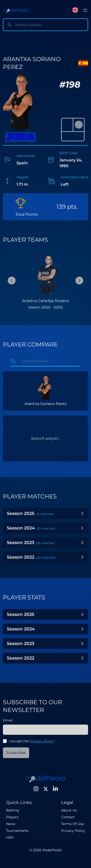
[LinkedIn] (55, 789)
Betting (13, 810)
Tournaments (17, 831)
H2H (10, 837)
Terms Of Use (73, 824)
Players (12, 817)
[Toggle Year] (82, 513)
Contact (68, 817)
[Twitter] (46, 789)
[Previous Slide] (12, 281)
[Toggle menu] (85, 10)
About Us (69, 810)
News (11, 824)
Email (8, 720)
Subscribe (16, 753)
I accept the (32, 741)
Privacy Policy (42, 741)
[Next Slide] (79, 281)
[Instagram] (36, 789)
